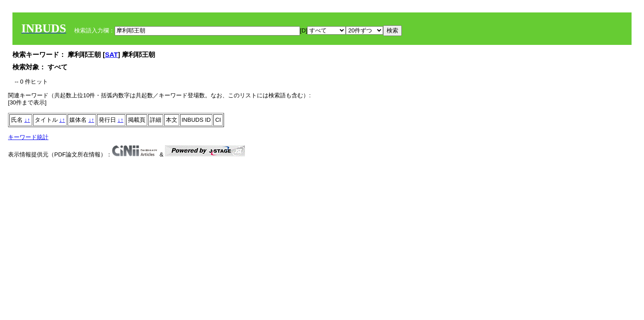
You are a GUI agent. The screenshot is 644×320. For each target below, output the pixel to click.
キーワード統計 (28, 137)
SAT (111, 54)
